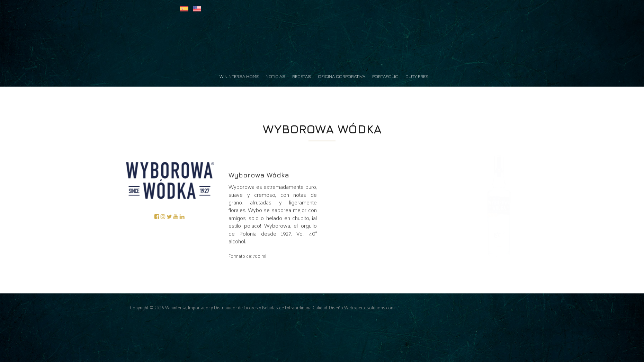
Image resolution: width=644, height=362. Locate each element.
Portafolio (385, 76)
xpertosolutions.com (374, 307)
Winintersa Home (239, 76)
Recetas (302, 76)
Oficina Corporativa (342, 76)
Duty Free (417, 76)
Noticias (275, 76)
